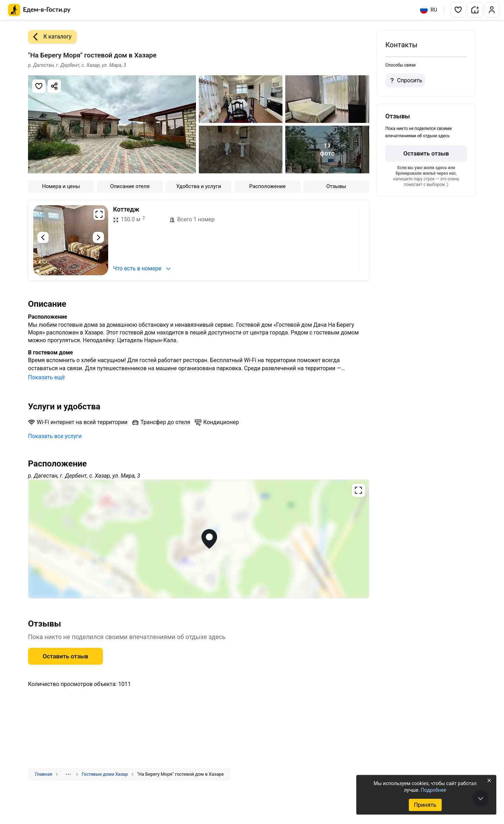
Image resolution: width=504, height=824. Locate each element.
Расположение (267, 186)
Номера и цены (61, 186)
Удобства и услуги (198, 186)
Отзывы (336, 186)
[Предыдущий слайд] (43, 237)
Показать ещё (46, 377)
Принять (425, 805)
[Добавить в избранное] (39, 86)
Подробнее (433, 790)
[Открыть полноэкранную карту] (199, 539)
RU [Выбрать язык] (429, 10)
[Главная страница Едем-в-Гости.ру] (39, 10)
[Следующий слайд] (98, 237)
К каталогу (50, 37)
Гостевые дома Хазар (105, 774)
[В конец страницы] (481, 798)
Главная (44, 774)
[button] (458, 10)
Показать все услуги (55, 436)
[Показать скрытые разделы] (68, 774)
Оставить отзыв (65, 656)
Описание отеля (130, 186)
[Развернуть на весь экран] (99, 214)
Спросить (405, 81)
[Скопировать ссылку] (54, 86)
